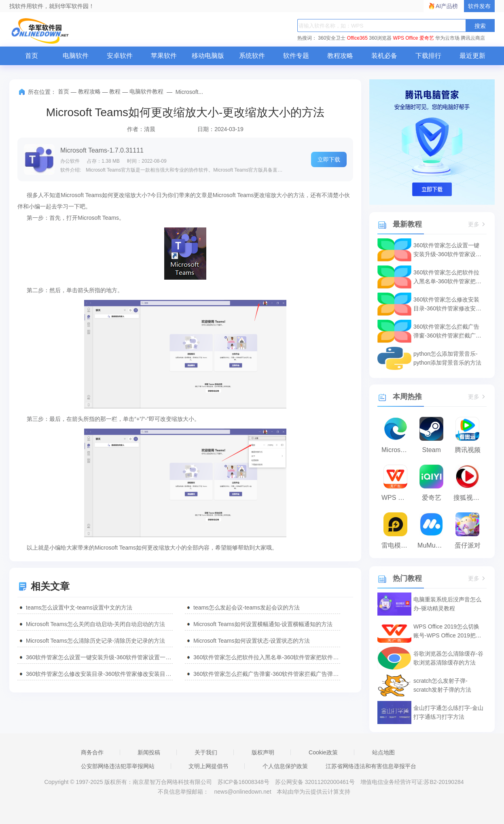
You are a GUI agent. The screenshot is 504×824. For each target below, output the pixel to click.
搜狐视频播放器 (469, 498)
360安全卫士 (332, 38)
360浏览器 (380, 38)
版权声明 (263, 752)
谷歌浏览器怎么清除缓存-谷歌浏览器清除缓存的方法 (448, 658)
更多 (477, 224)
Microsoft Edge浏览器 (397, 450)
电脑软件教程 (146, 91)
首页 (32, 56)
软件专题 (296, 56)
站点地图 (383, 752)
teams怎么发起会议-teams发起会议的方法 (247, 607)
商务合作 (92, 752)
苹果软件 (164, 56)
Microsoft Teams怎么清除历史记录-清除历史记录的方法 (95, 641)
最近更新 (472, 56)
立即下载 (329, 159)
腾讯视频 (468, 450)
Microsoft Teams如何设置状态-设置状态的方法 (252, 641)
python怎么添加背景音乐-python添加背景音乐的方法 (447, 358)
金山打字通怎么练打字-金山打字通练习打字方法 (448, 712)
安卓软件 (120, 56)
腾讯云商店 (473, 38)
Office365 (357, 38)
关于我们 (206, 752)
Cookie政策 (323, 752)
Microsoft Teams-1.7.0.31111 (102, 150)
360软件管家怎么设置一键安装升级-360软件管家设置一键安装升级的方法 (99, 657)
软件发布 (479, 6)
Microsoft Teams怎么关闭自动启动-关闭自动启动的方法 (95, 624)
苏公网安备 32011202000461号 (316, 782)
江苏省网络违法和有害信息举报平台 (371, 766)
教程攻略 (340, 56)
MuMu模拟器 (433, 545)
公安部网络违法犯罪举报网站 (118, 766)
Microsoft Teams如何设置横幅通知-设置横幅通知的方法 (263, 624)
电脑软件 (76, 56)
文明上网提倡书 (208, 766)
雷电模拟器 (397, 545)
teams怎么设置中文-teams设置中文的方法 (79, 607)
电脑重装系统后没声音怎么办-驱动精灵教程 (447, 604)
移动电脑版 (208, 56)
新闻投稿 (149, 752)
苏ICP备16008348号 (244, 782)
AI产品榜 (447, 6)
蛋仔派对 (468, 545)
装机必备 (384, 56)
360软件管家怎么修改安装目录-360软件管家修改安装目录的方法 (99, 674)
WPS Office (406, 38)
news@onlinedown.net (242, 792)
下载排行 (428, 56)
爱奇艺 (427, 38)
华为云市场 (447, 38)
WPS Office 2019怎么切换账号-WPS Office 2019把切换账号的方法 (447, 632)
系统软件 (252, 56)
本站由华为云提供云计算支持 (313, 792)
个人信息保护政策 (285, 766)
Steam (432, 450)
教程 (115, 91)
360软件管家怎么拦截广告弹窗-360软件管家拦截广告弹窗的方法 (267, 674)
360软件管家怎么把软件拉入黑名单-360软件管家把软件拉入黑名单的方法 (267, 657)
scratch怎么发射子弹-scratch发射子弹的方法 (442, 685)
